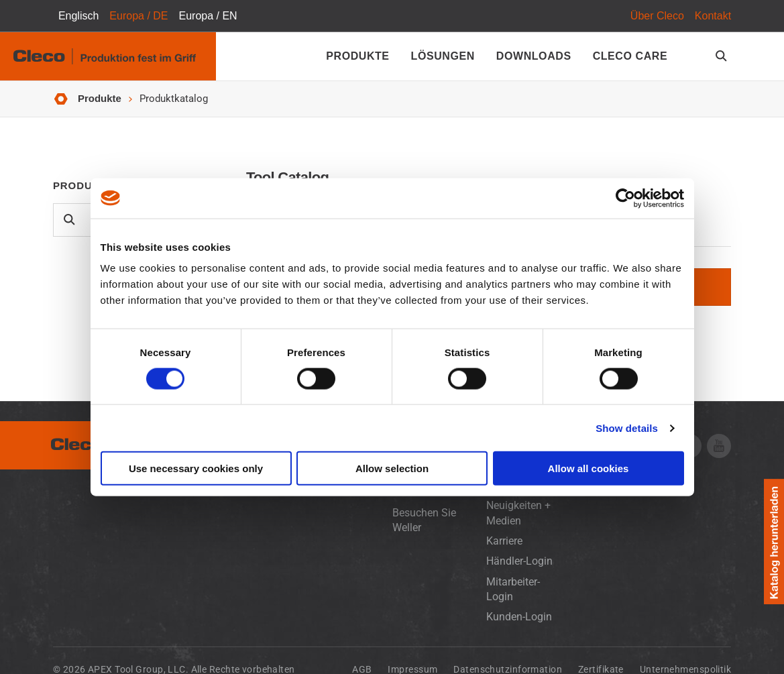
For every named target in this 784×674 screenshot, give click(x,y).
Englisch (78, 16)
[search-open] (723, 56)
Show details (627, 428)
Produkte (357, 56)
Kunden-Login (519, 617)
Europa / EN (208, 16)
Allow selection (392, 468)
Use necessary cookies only (196, 468)
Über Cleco (657, 16)
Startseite (61, 99)
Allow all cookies (589, 468)
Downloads (534, 56)
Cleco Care (630, 56)
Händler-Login (519, 561)
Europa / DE (138, 16)
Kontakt (713, 16)
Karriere (504, 541)
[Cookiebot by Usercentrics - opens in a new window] (625, 198)
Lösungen (443, 56)
